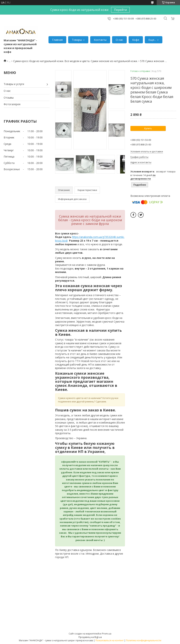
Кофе (136, 40)
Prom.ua (107, 634)
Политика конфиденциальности (144, 640)
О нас (119, 40)
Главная (57, 40)
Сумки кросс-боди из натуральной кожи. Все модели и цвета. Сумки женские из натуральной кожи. (75, 61)
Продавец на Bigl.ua (90, 637)
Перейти (120, 10)
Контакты (100, 40)
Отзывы (9, 98)
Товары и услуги (14, 84)
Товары (77, 40)
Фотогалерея (12, 104)
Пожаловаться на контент (110, 640)
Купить (148, 128)
